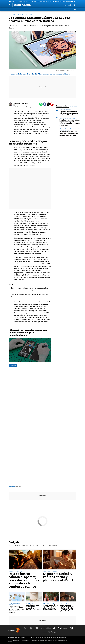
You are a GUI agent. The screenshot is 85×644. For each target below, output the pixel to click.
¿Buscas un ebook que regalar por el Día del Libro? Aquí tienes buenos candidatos (50, 607)
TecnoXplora (12, 487)
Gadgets (12, 10)
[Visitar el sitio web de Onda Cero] (60, 628)
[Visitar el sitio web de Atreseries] (54, 628)
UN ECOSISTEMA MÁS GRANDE (15, 604)
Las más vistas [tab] (62, 106)
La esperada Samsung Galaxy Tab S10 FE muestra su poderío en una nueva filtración (41, 74)
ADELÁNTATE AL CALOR (15, 571)
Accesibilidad (64, 640)
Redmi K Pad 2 (35, 1)
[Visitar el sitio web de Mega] (48, 628)
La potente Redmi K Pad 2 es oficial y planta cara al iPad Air (59, 577)
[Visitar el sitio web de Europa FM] (66, 628)
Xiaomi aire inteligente (60, 1)
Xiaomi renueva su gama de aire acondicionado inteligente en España (33, 607)
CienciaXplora (39, 10)
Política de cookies (51, 638)
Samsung (13, 366)
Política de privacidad (41, 638)
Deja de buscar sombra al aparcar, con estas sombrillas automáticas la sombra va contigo (24, 580)
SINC (47, 10)
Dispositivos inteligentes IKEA (47, 1)
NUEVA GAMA (30, 603)
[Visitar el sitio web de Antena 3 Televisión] (25, 628)
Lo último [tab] (73, 106)
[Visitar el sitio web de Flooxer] (53, 632)
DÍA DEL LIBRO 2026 (48, 603)
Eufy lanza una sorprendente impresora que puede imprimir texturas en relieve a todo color (70, 123)
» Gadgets (18, 487)
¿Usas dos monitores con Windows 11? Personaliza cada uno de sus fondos (69, 134)
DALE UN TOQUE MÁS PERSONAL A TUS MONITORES (69, 129)
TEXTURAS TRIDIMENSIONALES (68, 118)
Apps (51, 10)
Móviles (19, 10)
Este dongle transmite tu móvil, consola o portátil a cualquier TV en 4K (69, 113)
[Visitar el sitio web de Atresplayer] (45, 632)
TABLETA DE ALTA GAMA (50, 571)
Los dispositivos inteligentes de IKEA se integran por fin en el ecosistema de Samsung (16, 609)
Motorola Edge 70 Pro (26, 1)
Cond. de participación (61, 638)
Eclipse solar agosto (71, 1)
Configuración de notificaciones (52, 640)
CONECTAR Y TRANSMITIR (67, 110)
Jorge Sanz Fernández (20, 103)
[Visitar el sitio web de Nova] (42, 628)
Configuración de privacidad (37, 640)
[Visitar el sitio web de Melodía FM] (71, 628)
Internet (58, 10)
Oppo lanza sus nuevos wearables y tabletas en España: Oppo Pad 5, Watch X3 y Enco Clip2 (68, 608)
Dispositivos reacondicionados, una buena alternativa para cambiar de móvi (29, 333)
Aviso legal (33, 638)
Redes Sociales (28, 10)
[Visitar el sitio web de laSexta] (31, 628)
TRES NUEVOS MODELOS (67, 603)
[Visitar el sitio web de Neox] (37, 628)
